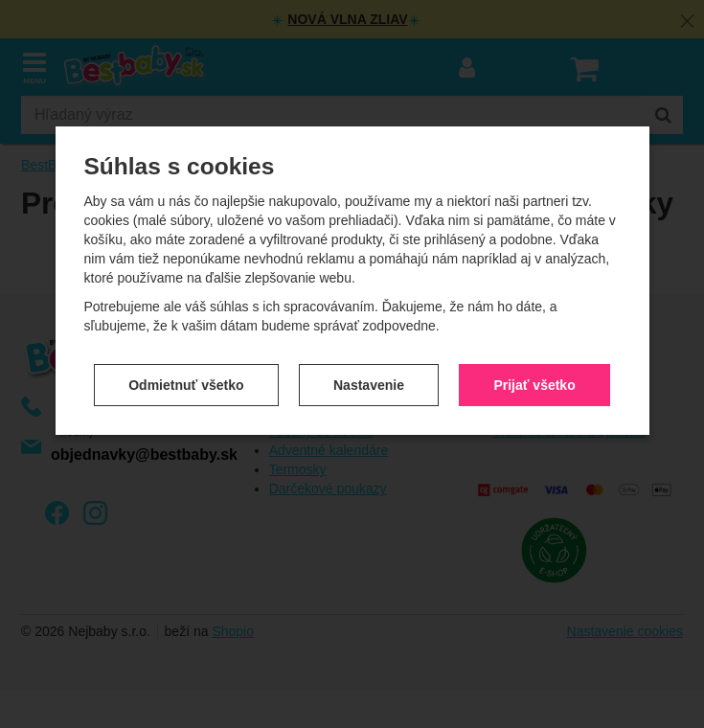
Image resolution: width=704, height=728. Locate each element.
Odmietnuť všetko (186, 385)
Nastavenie (369, 385)
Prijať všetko (534, 385)
